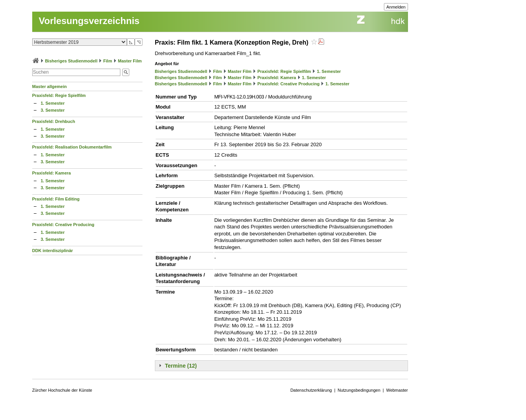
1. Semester (53, 103)
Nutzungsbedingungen (359, 390)
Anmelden (396, 7)
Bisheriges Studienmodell (71, 61)
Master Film (130, 61)
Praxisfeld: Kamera (52, 173)
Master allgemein (49, 86)
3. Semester (53, 110)
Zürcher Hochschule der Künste (62, 390)
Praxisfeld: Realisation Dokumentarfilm (72, 147)
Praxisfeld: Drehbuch (54, 121)
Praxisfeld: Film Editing (56, 199)
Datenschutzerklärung (311, 390)
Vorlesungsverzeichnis (89, 21)
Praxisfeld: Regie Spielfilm (59, 95)
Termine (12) (181, 366)
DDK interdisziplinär (53, 251)
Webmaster (397, 390)
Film (108, 61)
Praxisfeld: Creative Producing (63, 225)
